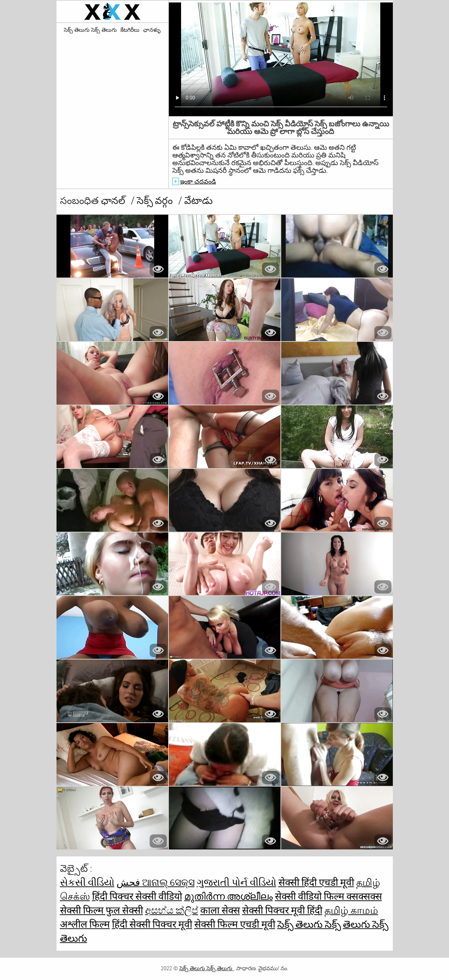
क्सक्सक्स (364, 896)
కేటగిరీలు (130, 30)
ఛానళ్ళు (152, 30)
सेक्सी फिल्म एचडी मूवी (235, 924)
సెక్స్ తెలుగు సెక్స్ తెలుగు (90, 30)
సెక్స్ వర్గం (156, 201)
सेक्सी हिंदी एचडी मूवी (316, 882)
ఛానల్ (114, 201)
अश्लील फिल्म (85, 924)
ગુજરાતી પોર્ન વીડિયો (237, 882)
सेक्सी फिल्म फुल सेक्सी (102, 910)
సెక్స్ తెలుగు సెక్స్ (309, 924)
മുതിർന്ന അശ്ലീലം (229, 896)
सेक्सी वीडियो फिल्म (311, 896)
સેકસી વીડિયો (87, 882)
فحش (129, 882)
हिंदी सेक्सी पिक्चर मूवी (152, 924)
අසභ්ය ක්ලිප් (172, 910)
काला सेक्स (220, 910)
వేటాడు (199, 201)
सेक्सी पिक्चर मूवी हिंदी (282, 910)
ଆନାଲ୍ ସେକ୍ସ (168, 882)
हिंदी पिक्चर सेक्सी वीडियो (137, 896)
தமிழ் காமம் (351, 910)
